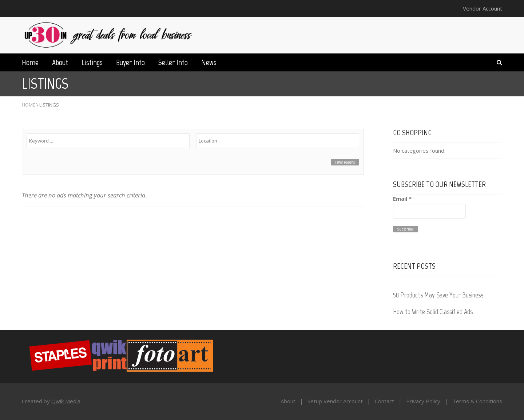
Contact (384, 401)
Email (402, 199)
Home (30, 62)
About (60, 62)
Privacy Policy (423, 401)
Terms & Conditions (477, 401)
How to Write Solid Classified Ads (433, 312)
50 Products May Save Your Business (438, 295)
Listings (92, 62)
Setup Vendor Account (335, 401)
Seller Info (173, 62)
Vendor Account (483, 8)
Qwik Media (66, 401)
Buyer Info (130, 62)
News (209, 62)
